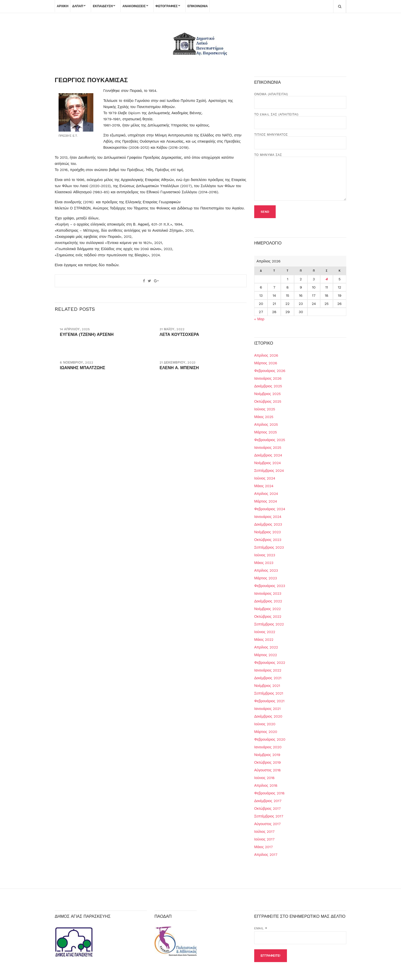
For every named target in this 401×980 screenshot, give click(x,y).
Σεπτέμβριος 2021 (269, 693)
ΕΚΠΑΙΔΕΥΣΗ (103, 6)
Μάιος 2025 (264, 417)
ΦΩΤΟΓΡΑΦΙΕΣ (167, 6)
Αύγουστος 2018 (268, 770)
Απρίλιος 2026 (266, 355)
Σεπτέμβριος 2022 (269, 624)
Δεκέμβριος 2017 (268, 801)
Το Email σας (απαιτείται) (300, 119)
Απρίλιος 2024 (266, 494)
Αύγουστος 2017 (268, 824)
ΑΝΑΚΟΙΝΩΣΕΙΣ (134, 6)
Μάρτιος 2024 (266, 501)
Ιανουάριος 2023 (268, 593)
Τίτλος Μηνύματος (300, 139)
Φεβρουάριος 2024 (270, 509)
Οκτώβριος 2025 (268, 401)
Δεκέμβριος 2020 (268, 716)
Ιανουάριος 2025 (268, 448)
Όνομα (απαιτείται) (300, 98)
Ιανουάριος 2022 (268, 670)
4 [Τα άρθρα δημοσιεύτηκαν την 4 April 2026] (326, 279)
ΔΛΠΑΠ (78, 6)
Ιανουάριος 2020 (268, 747)
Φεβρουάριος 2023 (270, 586)
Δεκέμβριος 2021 (268, 678)
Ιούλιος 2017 (264, 832)
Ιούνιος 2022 (265, 632)
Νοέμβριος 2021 (267, 686)
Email (261, 928)
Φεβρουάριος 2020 (270, 739)
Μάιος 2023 (264, 563)
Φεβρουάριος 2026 (270, 371)
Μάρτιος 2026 (266, 363)
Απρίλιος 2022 (266, 647)
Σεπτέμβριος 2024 (269, 471)
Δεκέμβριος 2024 (268, 455)
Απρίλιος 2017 (266, 855)
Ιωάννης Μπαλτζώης (82, 368)
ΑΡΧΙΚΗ (63, 6)
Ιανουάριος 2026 (268, 378)
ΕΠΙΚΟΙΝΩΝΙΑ (198, 6)
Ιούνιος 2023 (265, 555)
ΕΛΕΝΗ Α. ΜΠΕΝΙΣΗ (179, 368)
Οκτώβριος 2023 (268, 540)
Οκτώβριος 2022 (268, 616)
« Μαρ (259, 319)
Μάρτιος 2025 (266, 432)
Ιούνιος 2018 (264, 778)
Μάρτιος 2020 (266, 732)
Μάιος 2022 (264, 640)
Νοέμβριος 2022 (268, 609)
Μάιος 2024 (264, 486)
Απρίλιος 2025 (266, 424)
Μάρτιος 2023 (266, 578)
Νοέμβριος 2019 (267, 755)
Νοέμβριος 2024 (268, 463)
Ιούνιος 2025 (265, 409)
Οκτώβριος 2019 (268, 762)
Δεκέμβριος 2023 (268, 524)
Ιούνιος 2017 (264, 839)
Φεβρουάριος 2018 (269, 793)
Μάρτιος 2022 (266, 655)
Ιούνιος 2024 (265, 478)
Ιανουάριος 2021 (267, 709)
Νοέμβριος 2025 (268, 394)
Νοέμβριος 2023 (268, 532)
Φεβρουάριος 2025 (270, 440)
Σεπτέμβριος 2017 (269, 816)
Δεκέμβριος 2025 (268, 386)
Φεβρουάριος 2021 (269, 701)
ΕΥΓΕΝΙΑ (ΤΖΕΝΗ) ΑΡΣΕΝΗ (87, 334)
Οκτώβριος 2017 (268, 808)
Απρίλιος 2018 (266, 785)
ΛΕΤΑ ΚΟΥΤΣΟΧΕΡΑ (179, 334)
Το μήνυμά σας (300, 177)
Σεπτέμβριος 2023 (269, 547)
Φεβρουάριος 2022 (270, 663)
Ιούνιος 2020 (265, 724)
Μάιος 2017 (264, 847)
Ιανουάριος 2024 (268, 517)
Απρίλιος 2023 (266, 570)
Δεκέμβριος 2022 (268, 601)
